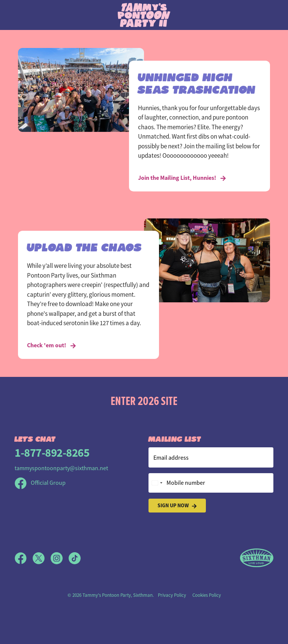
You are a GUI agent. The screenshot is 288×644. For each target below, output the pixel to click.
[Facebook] (24, 558)
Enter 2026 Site (144, 401)
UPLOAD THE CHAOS (85, 246)
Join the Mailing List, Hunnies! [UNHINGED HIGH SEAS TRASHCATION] (182, 178)
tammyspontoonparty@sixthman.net (61, 468)
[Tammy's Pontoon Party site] (144, 15)
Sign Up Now (177, 506)
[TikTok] (75, 558)
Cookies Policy (207, 595)
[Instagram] (60, 558)
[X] (42, 558)
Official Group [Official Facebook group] (40, 483)
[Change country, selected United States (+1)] (157, 483)
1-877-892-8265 (52, 453)
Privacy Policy (172, 595)
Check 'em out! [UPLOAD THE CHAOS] (52, 345)
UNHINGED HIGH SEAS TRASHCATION (197, 82)
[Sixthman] (257, 558)
